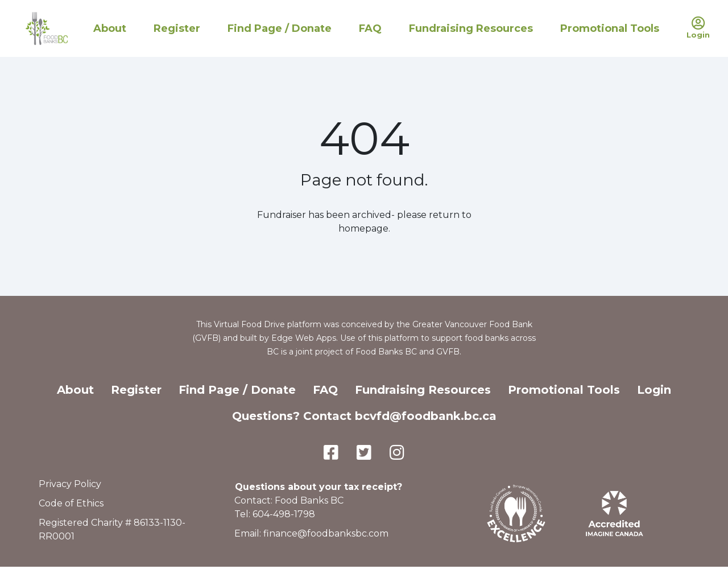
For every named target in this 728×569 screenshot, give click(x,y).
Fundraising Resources (471, 28)
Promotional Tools (610, 28)
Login (654, 390)
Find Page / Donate (280, 28)
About (110, 28)
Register (177, 28)
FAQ (370, 28)
